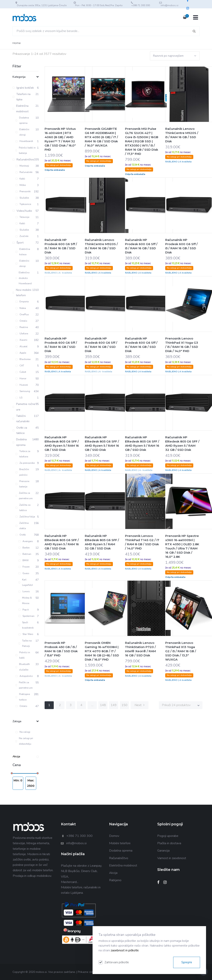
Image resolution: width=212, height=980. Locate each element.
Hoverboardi (24, 141)
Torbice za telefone (23, 454)
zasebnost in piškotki (125, 950)
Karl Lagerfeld (26, 582)
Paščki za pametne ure (24, 685)
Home (17, 43)
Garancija (163, 851)
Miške (21, 185)
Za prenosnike (25, 463)
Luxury (24, 591)
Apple (21, 353)
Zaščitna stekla (22, 526)
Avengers (26, 541)
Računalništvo (119, 858)
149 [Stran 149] (114, 705)
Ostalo (21, 321)
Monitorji (22, 166)
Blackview (23, 359)
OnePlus (22, 314)
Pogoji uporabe (168, 836)
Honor (21, 378)
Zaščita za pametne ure (24, 496)
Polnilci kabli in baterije (26, 150)
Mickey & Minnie (25, 600)
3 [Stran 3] (71, 705)
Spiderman (26, 616)
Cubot (21, 372)
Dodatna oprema (22, 120)
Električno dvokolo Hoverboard (24, 278)
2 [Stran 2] (60, 705)
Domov (114, 836)
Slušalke (22, 198)
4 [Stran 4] (81, 705)
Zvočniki (22, 236)
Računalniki (24, 172)
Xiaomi (21, 340)
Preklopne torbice (23, 697)
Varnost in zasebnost (172, 858)
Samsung (23, 391)
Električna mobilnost (123, 866)
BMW (24, 560)
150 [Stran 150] (124, 705)
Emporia (22, 302)
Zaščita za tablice (23, 508)
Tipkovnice (23, 204)
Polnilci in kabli (23, 655)
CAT (20, 366)
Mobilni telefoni (120, 843)
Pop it (24, 610)
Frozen (24, 567)
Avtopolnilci (24, 676)
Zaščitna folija (25, 517)
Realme (22, 327)
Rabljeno (115, 880)
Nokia (21, 308)
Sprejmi (187, 962)
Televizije (22, 217)
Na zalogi (23, 732)
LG (19, 398)
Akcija (26, 756)
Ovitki (21, 535)
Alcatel (21, 346)
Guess (24, 573)
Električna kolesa (23, 252)
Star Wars (26, 634)
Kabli (20, 179)
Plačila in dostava (169, 843)
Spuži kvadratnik (26, 625)
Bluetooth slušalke (23, 667)
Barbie (24, 548)
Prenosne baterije (22, 484)
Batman (25, 554)
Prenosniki (23, 191)
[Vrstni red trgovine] (175, 56)
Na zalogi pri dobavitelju (24, 741)
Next (140, 705)
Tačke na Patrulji (25, 643)
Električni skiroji (22, 132)
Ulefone (22, 334)
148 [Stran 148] (103, 705)
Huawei (22, 385)
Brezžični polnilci (22, 472)
